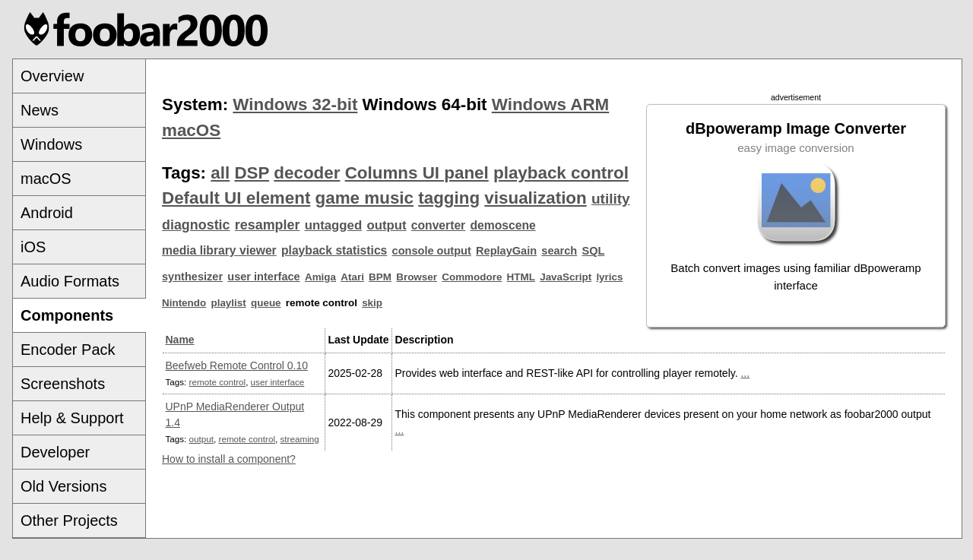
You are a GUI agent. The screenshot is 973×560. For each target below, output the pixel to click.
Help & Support (72, 418)
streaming (300, 439)
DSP (252, 173)
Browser (417, 277)
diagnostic (196, 225)
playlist (228, 303)
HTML (521, 277)
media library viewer (219, 250)
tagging (449, 198)
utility (611, 199)
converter (438, 225)
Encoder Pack (68, 350)
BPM (380, 277)
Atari (352, 277)
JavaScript (566, 277)
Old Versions (63, 486)
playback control (561, 173)
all (220, 173)
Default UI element (236, 198)
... (745, 373)
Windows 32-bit (295, 104)
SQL (594, 251)
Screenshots (63, 384)
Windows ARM (550, 104)
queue (266, 303)
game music (364, 198)
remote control (218, 382)
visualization (535, 198)
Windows (51, 144)
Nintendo (184, 303)
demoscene (502, 225)
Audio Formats (70, 281)
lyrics (609, 277)
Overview (52, 76)
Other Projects (69, 520)
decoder (307, 173)
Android (47, 213)
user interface (263, 277)
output (386, 225)
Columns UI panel (417, 173)
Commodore (472, 277)
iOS (33, 247)
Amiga (320, 277)
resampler (268, 225)
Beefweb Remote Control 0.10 (237, 365)
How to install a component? (229, 459)
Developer (55, 452)
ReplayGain (506, 251)
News (40, 110)
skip (372, 303)
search (559, 251)
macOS (46, 179)
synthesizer (192, 277)
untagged (334, 225)
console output (432, 251)
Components (67, 315)
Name (180, 340)
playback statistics (334, 250)
